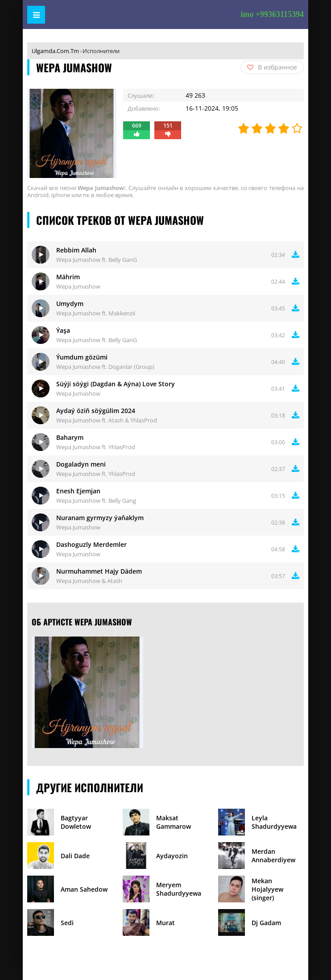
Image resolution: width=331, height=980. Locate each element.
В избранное (272, 67)
